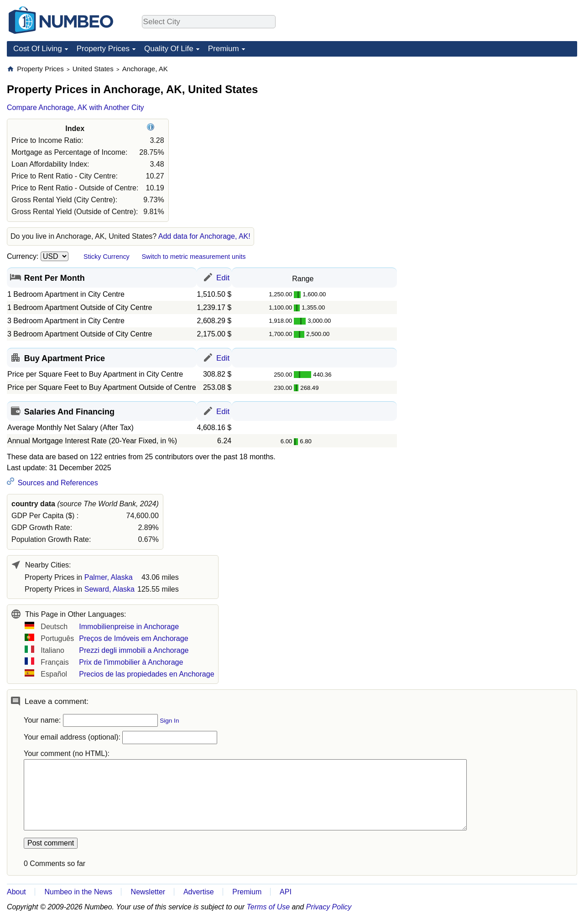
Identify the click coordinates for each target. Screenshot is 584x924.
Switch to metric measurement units (193, 257)
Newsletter (148, 892)
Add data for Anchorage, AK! (204, 236)
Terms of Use (269, 907)
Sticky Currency (107, 257)
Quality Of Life (169, 49)
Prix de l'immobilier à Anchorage (131, 662)
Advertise (199, 892)
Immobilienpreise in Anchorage (129, 627)
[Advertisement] (509, 121)
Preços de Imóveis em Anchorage (133, 638)
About (16, 892)
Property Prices (103, 49)
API (286, 892)
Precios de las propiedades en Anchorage (146, 674)
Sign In (169, 721)
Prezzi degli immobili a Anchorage (134, 650)
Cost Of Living (38, 49)
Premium (224, 49)
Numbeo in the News (78, 892)
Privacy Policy (329, 907)
